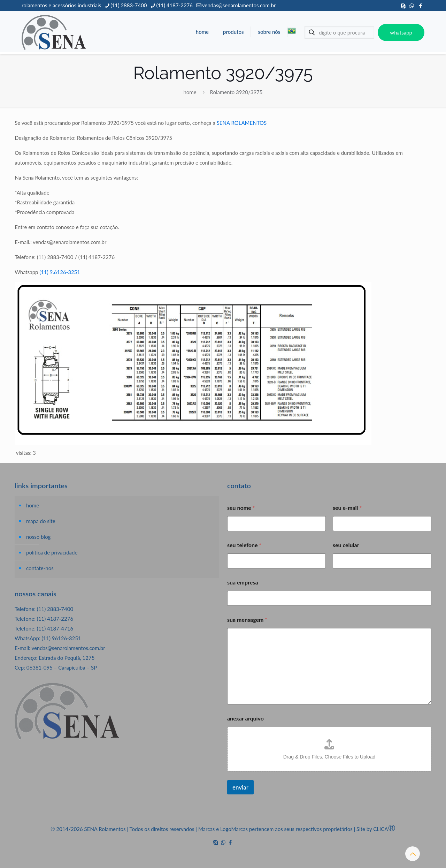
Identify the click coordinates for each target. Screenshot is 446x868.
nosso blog (38, 537)
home (190, 92)
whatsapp (401, 32)
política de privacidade (52, 552)
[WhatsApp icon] (412, 6)
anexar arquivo (245, 718)
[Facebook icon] (420, 6)
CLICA (384, 829)
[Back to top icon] (413, 854)
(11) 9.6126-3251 (60, 272)
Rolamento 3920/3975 (236, 92)
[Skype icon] (403, 6)
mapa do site (41, 521)
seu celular (346, 545)
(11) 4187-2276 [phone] (175, 5)
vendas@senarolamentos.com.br (68, 648)
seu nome (241, 508)
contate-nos (40, 568)
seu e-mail (347, 508)
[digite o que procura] (339, 32)
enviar (240, 787)
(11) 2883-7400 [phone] (129, 5)
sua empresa (243, 582)
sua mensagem (247, 620)
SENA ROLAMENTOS (242, 123)
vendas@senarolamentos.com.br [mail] (239, 5)
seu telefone (244, 545)
